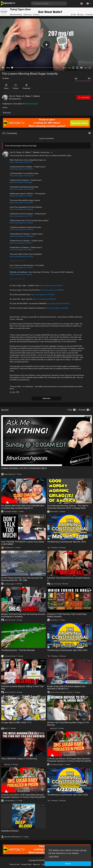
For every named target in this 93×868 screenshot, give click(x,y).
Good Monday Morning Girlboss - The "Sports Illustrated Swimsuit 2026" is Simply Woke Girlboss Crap (68, 508)
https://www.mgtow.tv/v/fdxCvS (21, 243)
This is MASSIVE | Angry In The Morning (19, 759)
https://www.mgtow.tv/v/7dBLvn (21, 250)
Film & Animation (31, 104)
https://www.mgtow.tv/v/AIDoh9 (51, 285)
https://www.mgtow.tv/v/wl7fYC (21, 162)
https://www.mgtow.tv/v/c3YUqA (21, 256)
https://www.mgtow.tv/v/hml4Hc (57, 308)
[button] (81, 3)
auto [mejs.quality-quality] (86, 68)
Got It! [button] (68, 864)
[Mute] (81, 68)
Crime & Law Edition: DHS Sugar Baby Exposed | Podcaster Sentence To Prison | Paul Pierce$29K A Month (69, 761)
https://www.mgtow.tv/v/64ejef (21, 196)
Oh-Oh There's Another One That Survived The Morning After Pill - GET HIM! (22, 579)
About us (37, 864)
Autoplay (82, 410)
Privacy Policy (26, 864)
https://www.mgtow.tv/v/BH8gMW (22, 236)
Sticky (70, 410)
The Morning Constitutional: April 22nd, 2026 (68, 795)
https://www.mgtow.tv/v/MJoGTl (58, 303)
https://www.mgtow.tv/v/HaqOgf (21, 209)
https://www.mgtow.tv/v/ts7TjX (21, 216)
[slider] (36, 68)
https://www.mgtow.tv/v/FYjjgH (21, 182)
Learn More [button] (54, 856)
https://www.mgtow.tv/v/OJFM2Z (42, 295)
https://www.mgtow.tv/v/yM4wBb (22, 189)
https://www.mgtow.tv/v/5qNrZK (21, 223)
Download (27, 86)
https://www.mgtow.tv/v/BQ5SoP (44, 299)
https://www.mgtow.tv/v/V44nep (21, 229)
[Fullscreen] (90, 68)
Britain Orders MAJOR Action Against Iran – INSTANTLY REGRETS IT (67, 688)
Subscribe (84, 97)
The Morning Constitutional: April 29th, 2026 (67, 650)
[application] (46, 45)
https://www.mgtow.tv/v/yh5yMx (21, 203)
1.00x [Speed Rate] (69, 68)
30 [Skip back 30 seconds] (73, 68)
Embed (16, 86)
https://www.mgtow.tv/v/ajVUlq (21, 274)
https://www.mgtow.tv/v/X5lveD (21, 268)
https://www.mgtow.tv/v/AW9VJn (52, 290)
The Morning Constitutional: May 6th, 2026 (67, 542)
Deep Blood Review (10, 831)
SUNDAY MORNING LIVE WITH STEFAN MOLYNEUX (24, 468)
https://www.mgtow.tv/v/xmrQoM (22, 176)
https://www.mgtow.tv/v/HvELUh (21, 169)
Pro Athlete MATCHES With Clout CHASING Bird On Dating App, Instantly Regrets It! (23, 507)
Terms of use (14, 864)
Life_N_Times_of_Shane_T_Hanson (24, 96)
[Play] (3, 68)
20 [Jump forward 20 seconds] (77, 68)
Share (6, 86)
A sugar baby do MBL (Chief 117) (16, 722)
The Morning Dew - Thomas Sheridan (18, 650)
